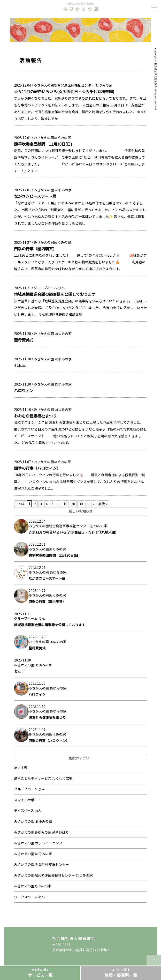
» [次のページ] (94, 504)
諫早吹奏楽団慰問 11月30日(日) (43, 144)
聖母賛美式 (24, 340)
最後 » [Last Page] (103, 504)
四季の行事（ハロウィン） (37, 468)
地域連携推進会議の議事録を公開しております (55, 294)
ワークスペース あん (29, 897)
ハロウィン (24, 390)
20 (73, 504)
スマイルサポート (28, 800)
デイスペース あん (28, 810)
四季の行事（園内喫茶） (35, 249)
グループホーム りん (49, 288)
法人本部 (21, 767)
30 (81, 504)
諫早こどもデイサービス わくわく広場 (43, 778)
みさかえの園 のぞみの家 (33, 854)
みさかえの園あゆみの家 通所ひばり (42, 832)
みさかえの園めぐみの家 (52, 138)
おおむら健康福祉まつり (35, 416)
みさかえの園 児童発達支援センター (42, 864)
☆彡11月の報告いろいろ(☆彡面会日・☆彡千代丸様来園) (64, 91)
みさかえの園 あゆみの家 (53, 190)
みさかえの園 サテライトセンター (40, 843)
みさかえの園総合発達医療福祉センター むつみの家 (73, 85)
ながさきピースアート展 (35, 196)
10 (65, 504)
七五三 (20, 365)
